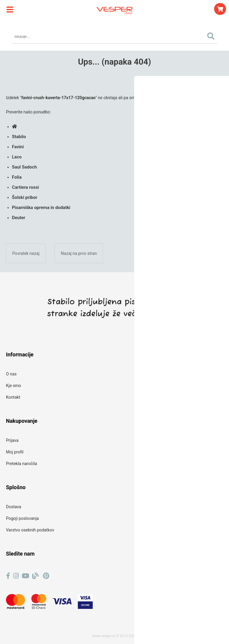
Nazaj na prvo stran (79, 253)
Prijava (12, 440)
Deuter (19, 218)
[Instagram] (16, 576)
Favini (18, 147)
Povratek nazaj (26, 253)
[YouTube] (25, 576)
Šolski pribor (25, 197)
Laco (17, 157)
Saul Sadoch (24, 167)
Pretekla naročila (21, 464)
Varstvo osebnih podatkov (30, 530)
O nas (11, 374)
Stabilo (19, 137)
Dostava (14, 507)
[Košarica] (220, 9)
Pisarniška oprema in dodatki (41, 208)
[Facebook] (8, 576)
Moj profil (15, 452)
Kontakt (13, 397)
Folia (17, 177)
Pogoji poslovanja (22, 518)
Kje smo (14, 386)
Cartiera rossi (25, 187)
